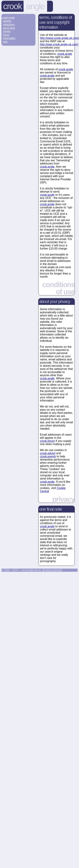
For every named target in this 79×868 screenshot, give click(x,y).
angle (35, 6)
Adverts (7, 21)
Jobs (5, 42)
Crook (12, 6)
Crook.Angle (8, 18)
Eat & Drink (9, 28)
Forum (6, 35)
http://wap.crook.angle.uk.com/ (59, 44)
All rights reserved (52, 570)
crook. (65, 54)
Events (7, 31)
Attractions (9, 25)
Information (9, 38)
